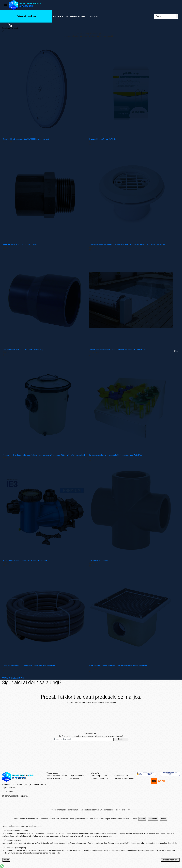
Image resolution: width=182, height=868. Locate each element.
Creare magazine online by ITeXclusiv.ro (115, 810)
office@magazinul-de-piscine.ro (16, 796)
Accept (164, 819)
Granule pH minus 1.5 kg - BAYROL (102, 139)
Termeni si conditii (122, 779)
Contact (94, 16)
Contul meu (58, 779)
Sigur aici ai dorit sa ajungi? (169, 684)
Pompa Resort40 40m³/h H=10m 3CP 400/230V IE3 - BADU (26, 560)
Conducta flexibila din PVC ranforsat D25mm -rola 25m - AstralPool (29, 666)
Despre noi (58, 16)
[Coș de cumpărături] (10, 26)
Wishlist (50, 779)
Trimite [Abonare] (121, 739)
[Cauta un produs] (177, 16)
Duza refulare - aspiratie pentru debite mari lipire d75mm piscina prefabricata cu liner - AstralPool (127, 244)
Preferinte (153, 819)
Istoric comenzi (53, 776)
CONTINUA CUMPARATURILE (13, 678)
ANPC (133, 779)
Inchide (142, 819)
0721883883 (7, 792)
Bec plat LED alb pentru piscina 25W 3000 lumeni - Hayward (26, 139)
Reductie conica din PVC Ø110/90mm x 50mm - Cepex (24, 350)
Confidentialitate (121, 776)
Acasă (153, 684)
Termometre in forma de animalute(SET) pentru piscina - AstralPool (116, 455)
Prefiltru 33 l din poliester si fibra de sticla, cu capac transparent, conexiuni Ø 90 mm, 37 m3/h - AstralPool (44, 455)
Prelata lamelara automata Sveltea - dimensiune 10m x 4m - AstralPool (117, 350)
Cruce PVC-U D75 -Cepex (99, 560)
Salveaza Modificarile (170, 860)
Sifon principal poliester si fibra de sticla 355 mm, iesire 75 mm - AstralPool (118, 666)
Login (72, 776)
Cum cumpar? (97, 776)
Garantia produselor (76, 16)
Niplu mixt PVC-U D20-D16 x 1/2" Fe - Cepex (20, 244)
